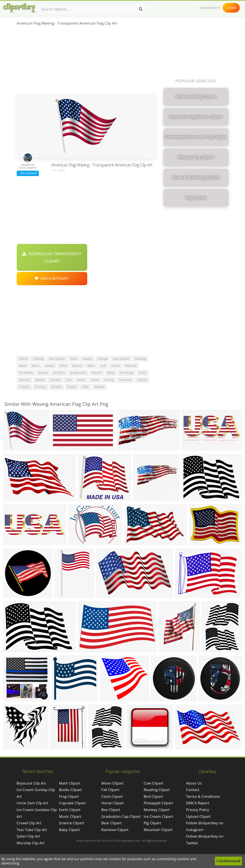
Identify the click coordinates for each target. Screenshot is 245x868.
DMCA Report (198, 803)
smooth (56, 387)
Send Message (28, 173)
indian (81, 380)
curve (95, 380)
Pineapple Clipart (158, 803)
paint (74, 359)
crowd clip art (29, 823)
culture (142, 380)
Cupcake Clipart (72, 803)
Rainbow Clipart (115, 830)
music (36, 366)
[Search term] (92, 9)
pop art (97, 373)
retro (91, 366)
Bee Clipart (111, 810)
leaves (50, 366)
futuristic (125, 380)
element (25, 380)
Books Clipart (70, 790)
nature (43, 373)
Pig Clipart (152, 823)
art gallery (26, 373)
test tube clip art (32, 830)
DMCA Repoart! (52, 278)
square (87, 359)
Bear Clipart (111, 823)
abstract (130, 366)
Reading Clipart (157, 790)
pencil (115, 366)
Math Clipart (70, 783)
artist (63, 366)
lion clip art (121, 359)
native (23, 359)
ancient (55, 380)
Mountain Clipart (158, 830)
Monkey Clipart (157, 810)
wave (23, 366)
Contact (193, 790)
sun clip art (57, 359)
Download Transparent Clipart (52, 257)
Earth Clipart (70, 810)
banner (77, 366)
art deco (59, 373)
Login (231, 8)
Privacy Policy (197, 810)
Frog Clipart (69, 796)
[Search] (141, 9)
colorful (24, 387)
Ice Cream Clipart (158, 816)
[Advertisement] (86, 61)
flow (86, 387)
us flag (109, 380)
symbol (99, 387)
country (40, 387)
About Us (194, 783)
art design (127, 373)
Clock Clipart (112, 796)
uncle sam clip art (33, 803)
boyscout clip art (31, 783)
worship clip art (31, 843)
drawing (140, 359)
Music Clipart (70, 816)
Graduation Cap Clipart (121, 816)
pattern (72, 387)
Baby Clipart (69, 830)
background (78, 373)
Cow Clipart (154, 783)
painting (38, 359)
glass (111, 373)
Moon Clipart (113, 783)
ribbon (40, 380)
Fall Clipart (110, 790)
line (69, 380)
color (143, 373)
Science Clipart (72, 823)
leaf (103, 366)
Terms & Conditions (203, 796)
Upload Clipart (198, 816)
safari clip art (28, 836)
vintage (103, 359)
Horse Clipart (113, 803)
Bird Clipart (153, 796)
